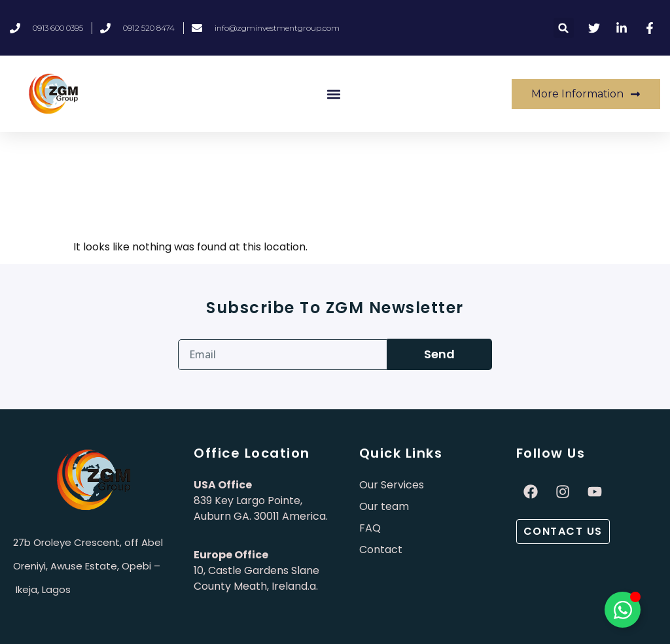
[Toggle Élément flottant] (623, 610)
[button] (564, 28)
